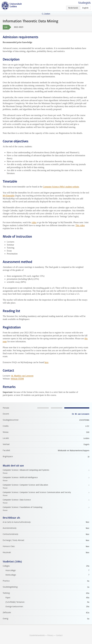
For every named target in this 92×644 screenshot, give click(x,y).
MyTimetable (9, 196)
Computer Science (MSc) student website (61, 187)
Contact (59, 635)
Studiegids (84, 3)
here (47, 362)
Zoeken (47, 14)
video (34, 222)
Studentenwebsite (37, 635)
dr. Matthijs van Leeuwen (22, 376)
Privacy (50, 635)
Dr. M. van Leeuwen (81, 414)
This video (80, 225)
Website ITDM (17, 379)
